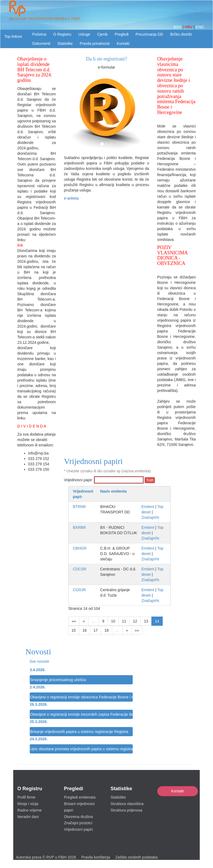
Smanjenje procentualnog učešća (58, 680)
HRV (189, 27)
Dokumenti (41, 43)
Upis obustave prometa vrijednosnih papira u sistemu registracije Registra (81, 749)
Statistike (65, 43)
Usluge (84, 34)
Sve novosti (39, 661)
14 (157, 621)
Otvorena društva (79, 817)
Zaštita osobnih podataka (137, 857)
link (20, 245)
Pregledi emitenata (80, 797)
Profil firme (26, 797)
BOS (178, 27)
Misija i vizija (28, 804)
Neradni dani (28, 817)
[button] (14, 36)
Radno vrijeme (29, 810)
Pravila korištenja (96, 857)
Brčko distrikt (181, 34)
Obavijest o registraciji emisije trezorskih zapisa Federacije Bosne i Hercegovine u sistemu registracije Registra (81, 714)
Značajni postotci (78, 823)
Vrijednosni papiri (79, 829)
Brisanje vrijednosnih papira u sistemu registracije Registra (79, 732)
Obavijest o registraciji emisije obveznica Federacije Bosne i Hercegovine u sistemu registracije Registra (81, 697)
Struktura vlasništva (127, 804)
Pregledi (122, 34)
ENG (200, 27)
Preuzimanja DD (149, 34)
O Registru (62, 34)
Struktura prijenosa (127, 810)
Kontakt (177, 791)
